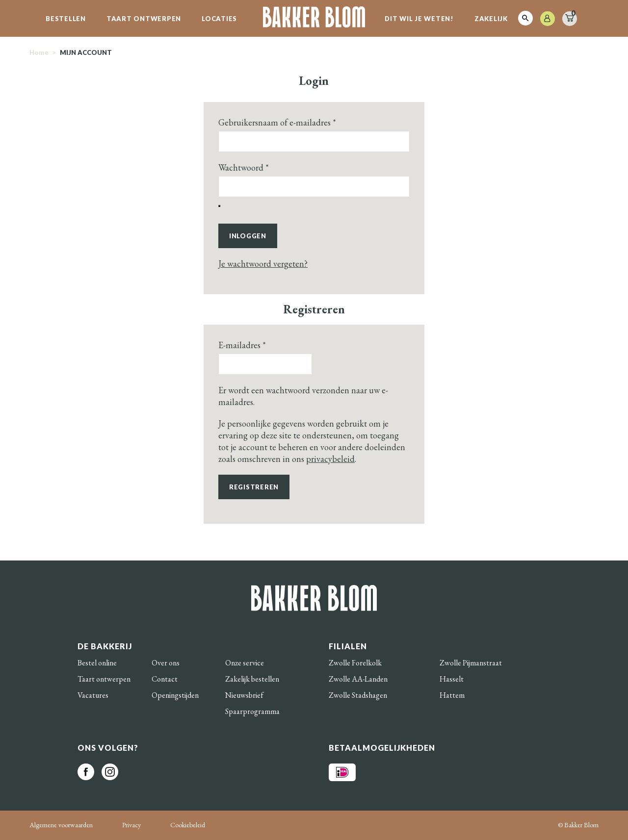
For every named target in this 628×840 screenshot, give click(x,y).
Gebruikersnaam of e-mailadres (277, 122)
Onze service (245, 663)
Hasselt (452, 679)
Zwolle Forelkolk (355, 663)
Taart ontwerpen (144, 19)
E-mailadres (242, 345)
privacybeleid (330, 459)
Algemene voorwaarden (61, 825)
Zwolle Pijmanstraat (471, 663)
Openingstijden (175, 695)
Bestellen (66, 19)
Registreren (254, 487)
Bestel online (97, 663)
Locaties (219, 19)
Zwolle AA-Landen (358, 679)
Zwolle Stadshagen (358, 695)
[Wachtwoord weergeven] (219, 206)
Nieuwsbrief (244, 695)
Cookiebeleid (188, 825)
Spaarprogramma (252, 711)
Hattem (452, 695)
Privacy (131, 825)
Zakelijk (491, 19)
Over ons (166, 663)
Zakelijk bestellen (252, 679)
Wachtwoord (244, 167)
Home (39, 52)
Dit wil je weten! (419, 19)
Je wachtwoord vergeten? (263, 264)
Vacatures (93, 695)
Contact (165, 679)
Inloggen (248, 236)
